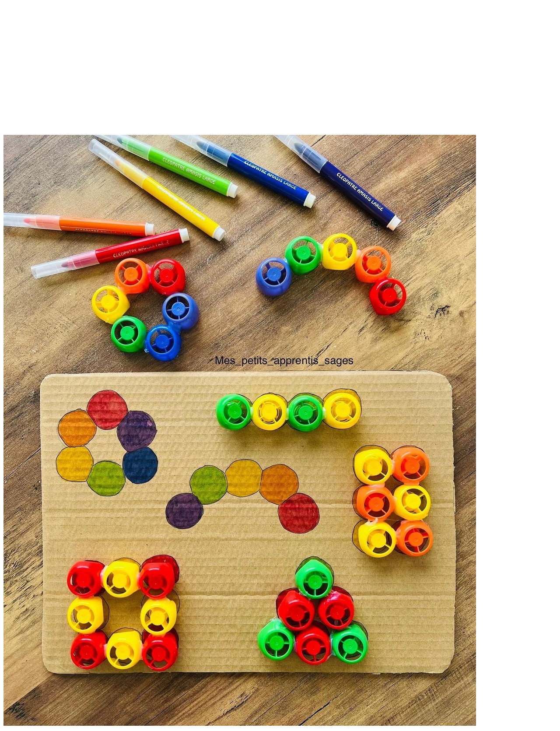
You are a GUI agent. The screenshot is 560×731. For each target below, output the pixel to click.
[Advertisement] (280, 74)
